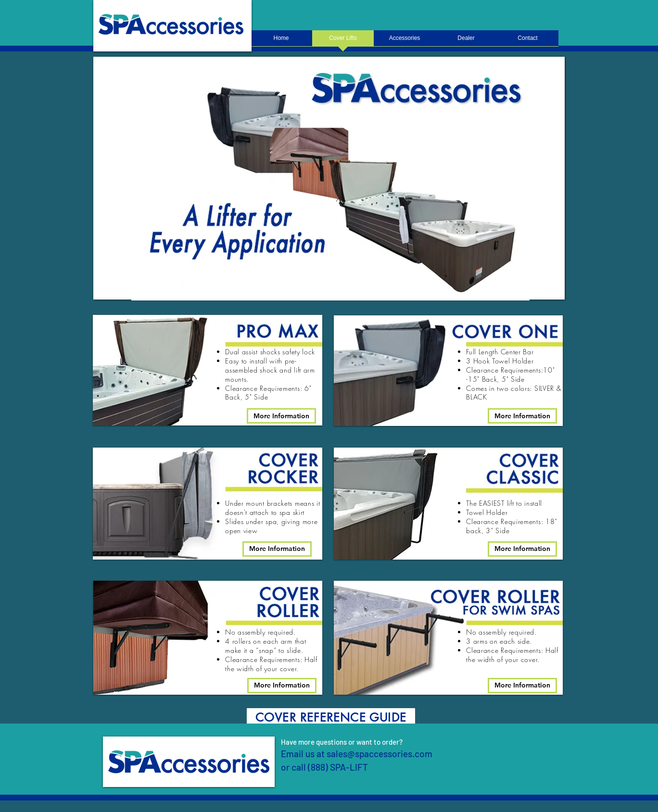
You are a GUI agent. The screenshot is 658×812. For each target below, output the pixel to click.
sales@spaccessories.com (380, 754)
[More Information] (281, 416)
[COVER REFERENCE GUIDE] (331, 718)
